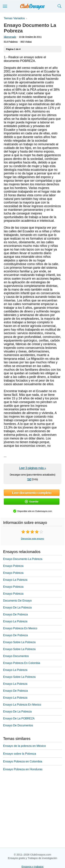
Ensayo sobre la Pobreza (20, 754)
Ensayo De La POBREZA (19, 718)
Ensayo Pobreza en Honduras (23, 769)
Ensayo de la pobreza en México (25, 746)
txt (29, 479)
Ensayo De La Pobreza (17, 608)
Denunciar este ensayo (32, 539)
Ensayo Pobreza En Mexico (20, 628)
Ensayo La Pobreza (15, 580)
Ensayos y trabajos (32, 867)
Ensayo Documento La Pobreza (23, 559)
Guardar (32, 501)
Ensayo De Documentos (18, 725)
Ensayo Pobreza (13, 566)
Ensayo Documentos (16, 656)
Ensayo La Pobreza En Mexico (22, 705)
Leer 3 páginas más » (32, 468)
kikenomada (10, 37)
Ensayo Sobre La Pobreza (19, 642)
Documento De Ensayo (17, 601)
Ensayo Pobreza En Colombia (22, 663)
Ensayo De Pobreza (15, 614)
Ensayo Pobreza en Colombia (23, 761)
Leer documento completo (32, 493)
